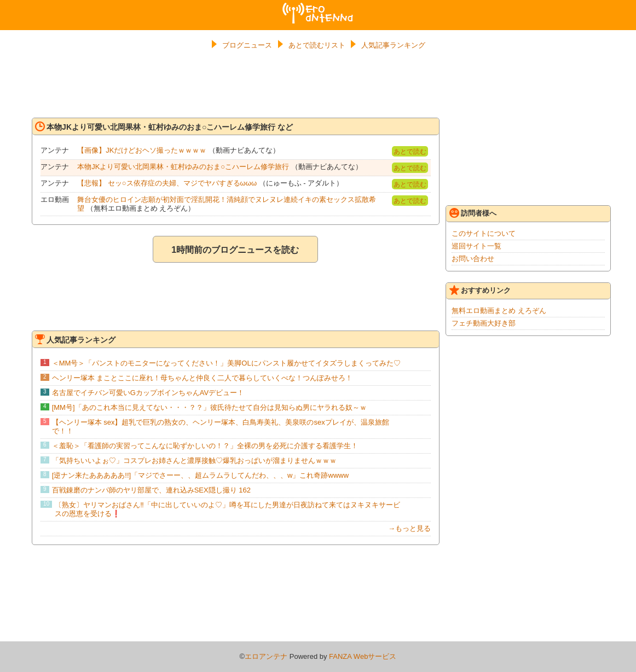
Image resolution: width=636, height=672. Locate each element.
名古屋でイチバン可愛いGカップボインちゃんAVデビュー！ (148, 393)
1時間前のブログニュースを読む (235, 250)
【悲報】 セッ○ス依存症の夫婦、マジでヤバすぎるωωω (167, 183)
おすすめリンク (480, 290)
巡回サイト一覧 (476, 246)
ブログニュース (247, 45)
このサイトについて (484, 233)
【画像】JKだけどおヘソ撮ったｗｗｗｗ (142, 150)
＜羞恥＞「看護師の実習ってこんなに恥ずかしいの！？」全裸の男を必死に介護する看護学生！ (205, 446)
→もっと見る (409, 528)
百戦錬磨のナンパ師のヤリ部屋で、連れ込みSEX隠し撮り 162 (151, 490)
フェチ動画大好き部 (484, 323)
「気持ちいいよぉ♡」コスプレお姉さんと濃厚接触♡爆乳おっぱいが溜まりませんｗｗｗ (194, 460)
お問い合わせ (473, 259)
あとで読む (410, 152)
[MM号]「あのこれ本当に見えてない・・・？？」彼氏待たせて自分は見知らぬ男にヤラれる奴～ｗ (209, 407)
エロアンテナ (318, 7)
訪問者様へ (473, 213)
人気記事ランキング (393, 45)
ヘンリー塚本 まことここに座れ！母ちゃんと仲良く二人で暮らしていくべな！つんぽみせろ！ (203, 378)
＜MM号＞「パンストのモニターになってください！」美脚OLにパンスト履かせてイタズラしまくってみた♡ (226, 363)
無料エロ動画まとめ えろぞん (499, 311)
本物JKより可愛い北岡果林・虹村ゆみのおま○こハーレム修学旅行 (183, 167)
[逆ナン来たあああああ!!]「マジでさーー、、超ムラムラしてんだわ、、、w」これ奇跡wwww (200, 475)
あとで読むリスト (317, 45)
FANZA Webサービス (363, 656)
